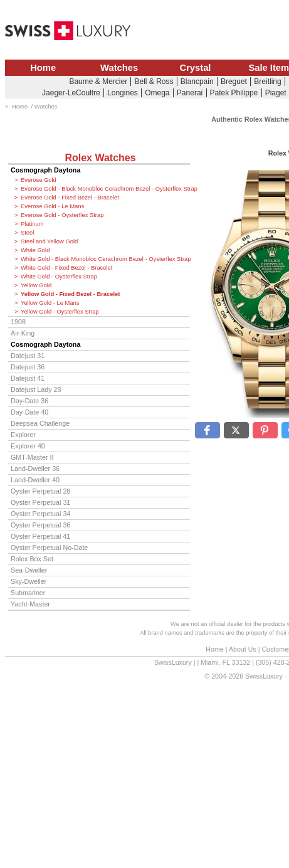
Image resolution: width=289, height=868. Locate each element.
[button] (208, 430)
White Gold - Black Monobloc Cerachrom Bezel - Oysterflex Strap (105, 259)
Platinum (32, 224)
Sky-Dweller (29, 581)
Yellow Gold (36, 285)
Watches (119, 68)
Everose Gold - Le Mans (52, 206)
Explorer (23, 435)
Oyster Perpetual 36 (40, 525)
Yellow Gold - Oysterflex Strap (60, 312)
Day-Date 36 (29, 401)
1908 (18, 322)
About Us (243, 649)
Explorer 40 (28, 446)
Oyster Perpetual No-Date (49, 548)
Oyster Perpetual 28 (40, 491)
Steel (27, 233)
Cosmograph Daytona (45, 170)
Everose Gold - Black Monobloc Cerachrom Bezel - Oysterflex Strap (105, 189)
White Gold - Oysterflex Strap (59, 277)
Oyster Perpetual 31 (40, 502)
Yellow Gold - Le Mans (50, 303)
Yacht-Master (30, 604)
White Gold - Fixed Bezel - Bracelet (66, 268)
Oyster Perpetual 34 (40, 514)
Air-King (23, 333)
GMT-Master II (32, 457)
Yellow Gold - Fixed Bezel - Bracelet (70, 294)
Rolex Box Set (32, 559)
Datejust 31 (28, 356)
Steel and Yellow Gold (49, 241)
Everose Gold (39, 180)
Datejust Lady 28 (36, 389)
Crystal (196, 68)
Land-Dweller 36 (35, 468)
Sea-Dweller (29, 570)
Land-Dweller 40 (35, 480)
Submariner (28, 593)
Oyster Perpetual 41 (40, 536)
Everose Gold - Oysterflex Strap (62, 215)
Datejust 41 (28, 378)
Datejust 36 (28, 367)
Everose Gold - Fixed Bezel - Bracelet (70, 198)
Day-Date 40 (29, 412)
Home (43, 68)
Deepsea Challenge (40, 423)
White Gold (35, 250)
